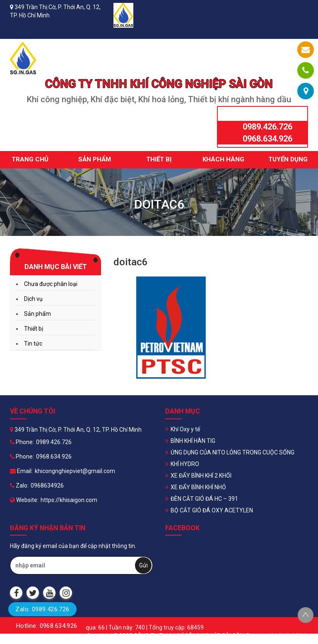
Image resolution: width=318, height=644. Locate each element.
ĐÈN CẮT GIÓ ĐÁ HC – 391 (204, 499)
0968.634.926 (267, 139)
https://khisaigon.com (69, 500)
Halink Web (294, 636)
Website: (24, 500)
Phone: (22, 442)
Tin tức (33, 344)
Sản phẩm (95, 159)
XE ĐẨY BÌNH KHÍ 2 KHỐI (201, 476)
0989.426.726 (267, 127)
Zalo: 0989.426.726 (42, 609)
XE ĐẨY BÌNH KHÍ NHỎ (198, 487)
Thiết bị (159, 159)
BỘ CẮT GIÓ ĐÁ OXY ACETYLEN (212, 510)
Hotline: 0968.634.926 (47, 626)
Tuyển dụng (288, 159)
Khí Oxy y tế (185, 429)
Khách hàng (223, 159)
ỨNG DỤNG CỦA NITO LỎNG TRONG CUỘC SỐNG (232, 452)
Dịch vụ (33, 299)
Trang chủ (30, 159)
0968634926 (47, 485)
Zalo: (19, 485)
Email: (21, 471)
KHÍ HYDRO (185, 464)
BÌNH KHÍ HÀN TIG (193, 441)
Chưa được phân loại (51, 284)
